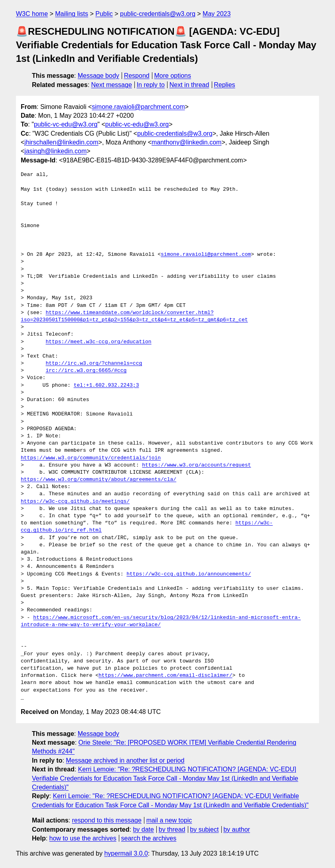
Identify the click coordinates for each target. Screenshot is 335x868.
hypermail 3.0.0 (126, 853)
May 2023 (217, 14)
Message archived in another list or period (125, 760)
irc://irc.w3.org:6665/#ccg (86, 371)
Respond (137, 76)
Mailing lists (72, 14)
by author (237, 829)
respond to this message (106, 820)
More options (173, 76)
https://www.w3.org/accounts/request (196, 465)
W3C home (32, 14)
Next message (112, 85)
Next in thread (189, 85)
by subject (204, 829)
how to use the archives (83, 838)
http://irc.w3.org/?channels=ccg (94, 364)
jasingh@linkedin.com (55, 151)
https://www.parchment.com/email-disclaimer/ (165, 676)
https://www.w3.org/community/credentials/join (91, 458)
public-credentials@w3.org (158, 14)
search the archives (149, 838)
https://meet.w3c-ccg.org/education (98, 342)
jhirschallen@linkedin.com (61, 142)
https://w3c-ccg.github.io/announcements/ (189, 574)
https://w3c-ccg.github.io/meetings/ (75, 502)
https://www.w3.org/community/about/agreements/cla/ (99, 480)
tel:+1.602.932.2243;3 (106, 386)
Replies (224, 85)
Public (104, 14)
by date (143, 829)
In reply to (151, 85)
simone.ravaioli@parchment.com (138, 107)
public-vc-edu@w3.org (66, 124)
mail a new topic (169, 820)
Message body (99, 76)
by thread (172, 829)
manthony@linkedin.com (186, 142)
